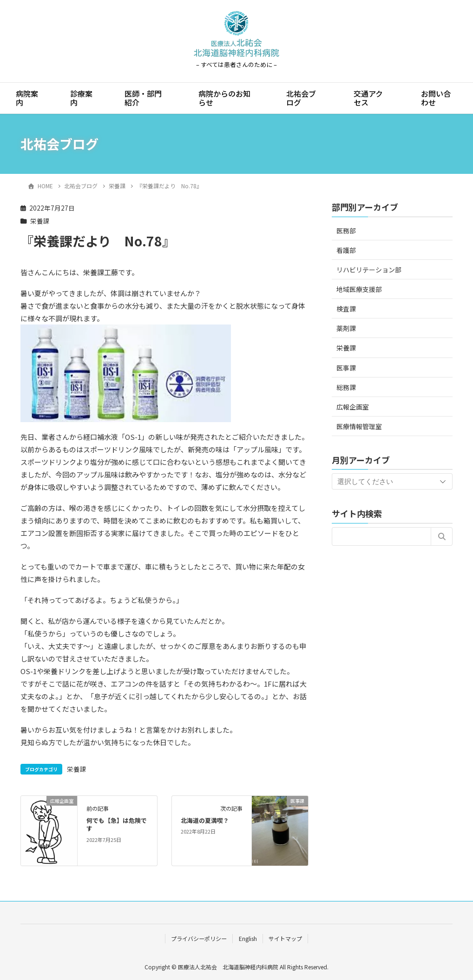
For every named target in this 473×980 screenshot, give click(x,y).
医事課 (346, 368)
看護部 (346, 250)
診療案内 (81, 98)
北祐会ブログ (301, 98)
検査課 (346, 309)
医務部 (346, 231)
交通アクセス (368, 98)
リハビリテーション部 (369, 270)
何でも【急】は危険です (117, 824)
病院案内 (27, 98)
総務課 (346, 387)
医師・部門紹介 (143, 98)
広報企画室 (353, 407)
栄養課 (40, 221)
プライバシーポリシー (199, 938)
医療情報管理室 (359, 426)
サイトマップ (285, 938)
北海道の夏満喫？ (205, 820)
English (248, 938)
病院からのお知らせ (224, 98)
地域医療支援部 (359, 289)
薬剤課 (346, 328)
